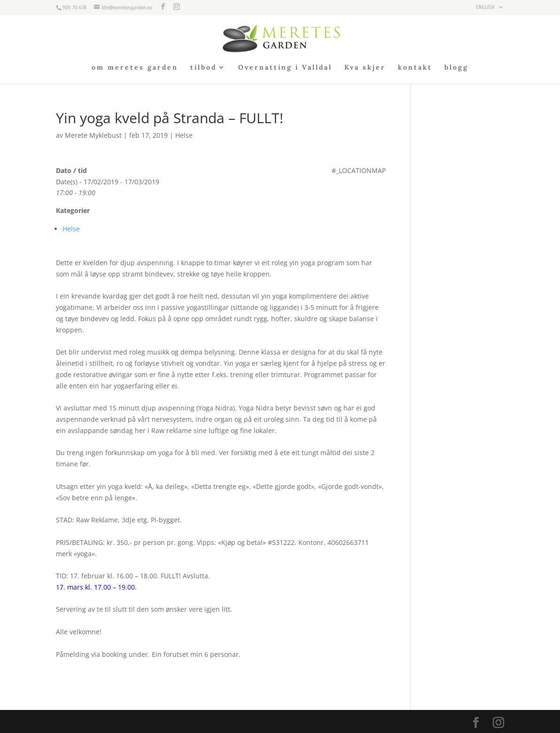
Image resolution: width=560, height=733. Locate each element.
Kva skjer (365, 68)
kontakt (415, 68)
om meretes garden (135, 68)
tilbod (203, 68)
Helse (184, 135)
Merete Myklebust (93, 135)
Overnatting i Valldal (285, 68)
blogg (456, 68)
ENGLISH (485, 7)
